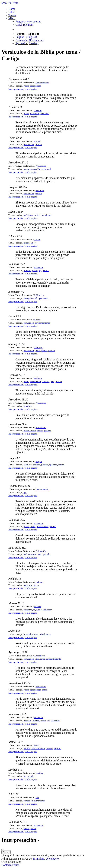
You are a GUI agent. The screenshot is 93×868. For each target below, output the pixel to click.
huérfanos (28, 215)
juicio (26, 114)
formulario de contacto (46, 859)
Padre (26, 86)
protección (35, 169)
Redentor (55, 721)
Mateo (37, 745)
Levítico (39, 773)
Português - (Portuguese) (29, 40)
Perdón (27, 748)
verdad (52, 351)
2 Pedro (38, 110)
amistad (35, 634)
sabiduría (28, 406)
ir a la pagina (31, 89)
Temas (12, 15)
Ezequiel (40, 190)
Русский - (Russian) (27, 43)
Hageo (39, 461)
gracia (26, 526)
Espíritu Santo (38, 748)
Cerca (6, 852)
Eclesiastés (41, 551)
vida (37, 659)
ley (40, 270)
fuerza (36, 585)
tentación (45, 114)
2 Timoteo (39, 295)
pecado (38, 194)
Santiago (38, 347)
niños (26, 381)
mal (25, 554)
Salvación (35, 114)
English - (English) (26, 37)
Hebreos (38, 378)
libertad (27, 634)
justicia (38, 144)
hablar (44, 351)
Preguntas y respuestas (28, 22)
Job (37, 798)
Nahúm (39, 582)
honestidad (29, 351)
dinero (40, 431)
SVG (4, 3)
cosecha (46, 381)
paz (52, 381)
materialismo (30, 431)
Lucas (37, 141)
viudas (48, 215)
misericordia (42, 526)
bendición (28, 801)
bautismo (28, 610)
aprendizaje (35, 86)
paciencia (44, 298)
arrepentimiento (42, 323)
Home (12, 9)
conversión (29, 194)
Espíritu (57, 748)
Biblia (12, 12)
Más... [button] (12, 18)
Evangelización (31, 298)
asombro (28, 465)
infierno (27, 270)
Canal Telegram (24, 25)
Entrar (16, 865)
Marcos (38, 606)
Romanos (39, 267)
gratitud (36, 465)
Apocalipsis (40, 656)
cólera (26, 828)
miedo (26, 243)
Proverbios (41, 166)
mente (26, 169)
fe (34, 610)
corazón (32, 554)
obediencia (29, 144)
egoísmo (53, 465)
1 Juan (37, 240)
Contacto (7, 865)
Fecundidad (35, 381)
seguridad (46, 169)
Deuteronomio (42, 83)
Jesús (33, 526)
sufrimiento (39, 801)
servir (61, 465)
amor (33, 243)
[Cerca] (3, 850)
